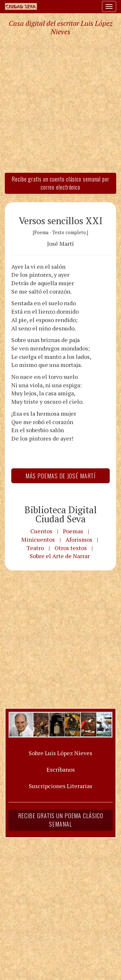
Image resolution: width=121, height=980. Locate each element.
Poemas (73, 531)
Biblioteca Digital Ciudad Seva (61, 514)
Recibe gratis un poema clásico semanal (61, 820)
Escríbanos (61, 769)
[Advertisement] (60, 104)
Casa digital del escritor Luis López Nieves (60, 27)
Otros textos (71, 548)
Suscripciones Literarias (60, 786)
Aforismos (79, 539)
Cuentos (41, 531)
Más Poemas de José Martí (61, 476)
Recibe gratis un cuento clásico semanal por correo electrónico (60, 183)
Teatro (35, 548)
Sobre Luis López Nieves (60, 753)
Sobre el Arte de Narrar (60, 556)
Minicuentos (38, 539)
